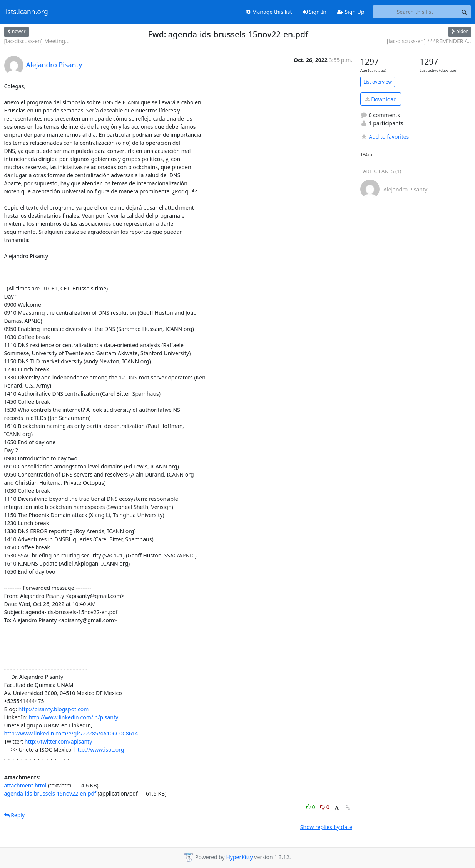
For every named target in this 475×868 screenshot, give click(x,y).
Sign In (315, 12)
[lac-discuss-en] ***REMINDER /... (429, 41)
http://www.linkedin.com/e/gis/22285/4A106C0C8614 (71, 733)
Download (381, 99)
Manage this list (269, 12)
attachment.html (25, 785)
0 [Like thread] (311, 807)
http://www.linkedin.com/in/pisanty (74, 717)
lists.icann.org (26, 12)
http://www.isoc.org (99, 750)
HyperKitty (239, 857)
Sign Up (351, 12)
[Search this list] (415, 12)
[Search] (464, 12)
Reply (15, 815)
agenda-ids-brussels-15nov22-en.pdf (50, 793)
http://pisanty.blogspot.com (54, 709)
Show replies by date (326, 827)
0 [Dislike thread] (325, 807)
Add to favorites (385, 137)
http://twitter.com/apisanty (58, 741)
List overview (378, 82)
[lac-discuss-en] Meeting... (37, 41)
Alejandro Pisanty (54, 65)
